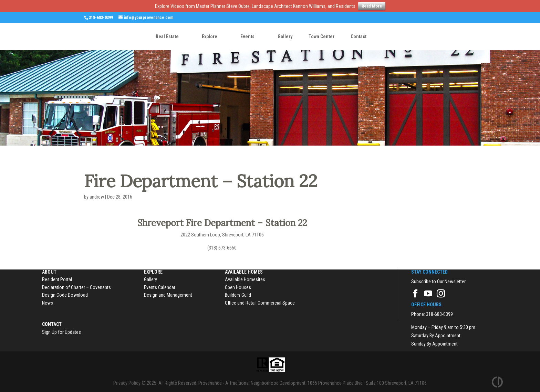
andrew (97, 197)
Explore (210, 37)
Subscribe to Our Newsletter (438, 282)
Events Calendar (160, 287)
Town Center (321, 37)
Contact (359, 37)
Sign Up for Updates (61, 332)
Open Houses (238, 287)
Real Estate (167, 37)
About (49, 272)
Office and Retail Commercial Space (260, 303)
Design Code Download (65, 295)
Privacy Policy (127, 383)
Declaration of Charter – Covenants (76, 287)
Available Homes (244, 272)
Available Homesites (245, 279)
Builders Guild (238, 295)
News (48, 303)
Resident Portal (57, 279)
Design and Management (168, 295)
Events (247, 37)
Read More (372, 6)
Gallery (285, 37)
